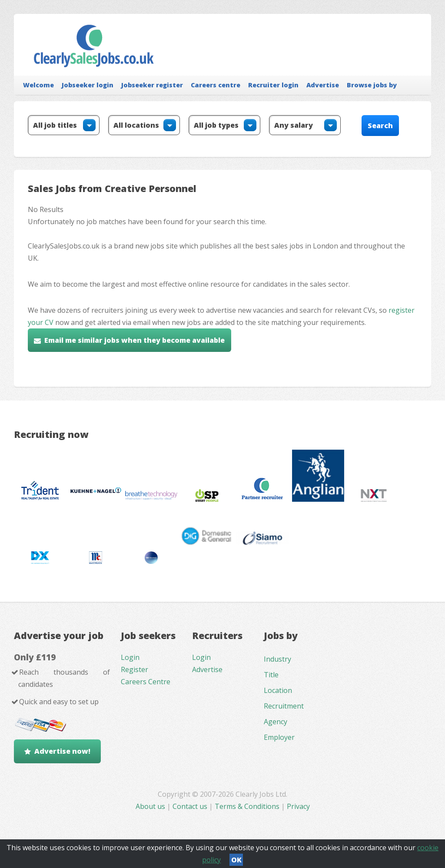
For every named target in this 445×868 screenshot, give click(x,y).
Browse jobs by (372, 85)
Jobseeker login (88, 85)
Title (271, 675)
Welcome (38, 85)
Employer (279, 737)
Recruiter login (273, 85)
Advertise (323, 85)
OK (236, 860)
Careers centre (216, 85)
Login (130, 657)
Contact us (191, 806)
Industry (277, 659)
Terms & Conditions (247, 806)
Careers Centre (146, 682)
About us (151, 806)
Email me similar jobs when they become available (134, 340)
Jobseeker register (152, 85)
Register (134, 669)
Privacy (298, 806)
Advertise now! (62, 751)
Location (278, 690)
